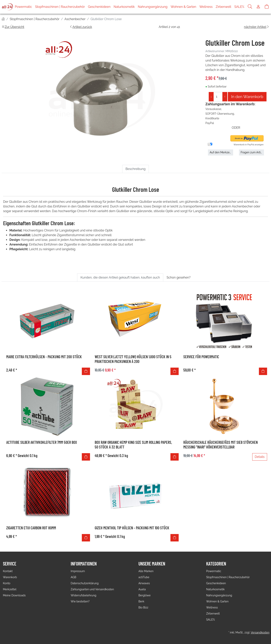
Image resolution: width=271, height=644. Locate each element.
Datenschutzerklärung (85, 583)
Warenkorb (10, 577)
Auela (142, 589)
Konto (7, 583)
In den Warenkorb (247, 97)
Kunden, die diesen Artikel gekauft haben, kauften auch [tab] (120, 277)
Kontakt (8, 571)
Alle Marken (146, 571)
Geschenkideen (99, 7)
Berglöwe (144, 595)
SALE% (239, 7)
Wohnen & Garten (183, 7)
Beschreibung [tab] (136, 169)
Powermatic (23, 7)
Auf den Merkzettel (221, 152)
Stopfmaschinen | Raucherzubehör (60, 7)
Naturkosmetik (124, 7)
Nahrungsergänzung (153, 7)
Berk (141, 601)
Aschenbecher (75, 19)
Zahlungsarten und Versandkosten (92, 589)
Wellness (206, 7)
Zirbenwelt (223, 7)
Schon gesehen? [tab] (179, 277)
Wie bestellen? (80, 601)
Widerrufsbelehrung (83, 595)
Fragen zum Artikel (252, 152)
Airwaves (144, 583)
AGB (73, 577)
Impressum (78, 571)
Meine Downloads (14, 595)
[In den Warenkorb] (86, 371)
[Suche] (250, 7)
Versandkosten (260, 632)
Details (260, 457)
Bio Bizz (143, 607)
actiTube (144, 577)
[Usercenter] (258, 7)
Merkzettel (10, 589)
